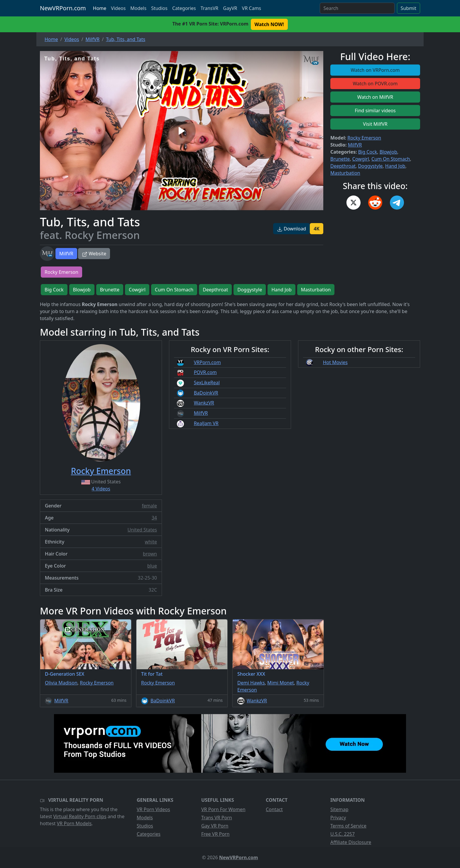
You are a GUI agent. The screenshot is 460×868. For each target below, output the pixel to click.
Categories (184, 8)
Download (291, 229)
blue (152, 566)
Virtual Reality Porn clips (80, 816)
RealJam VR (206, 423)
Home (100, 8)
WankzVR (204, 403)
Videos (118, 8)
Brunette (340, 159)
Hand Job (395, 166)
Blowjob (388, 152)
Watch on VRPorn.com (375, 70)
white (151, 542)
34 (154, 518)
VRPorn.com (207, 362)
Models (138, 8)
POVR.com (205, 372)
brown (150, 554)
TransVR (209, 8)
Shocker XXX (251, 674)
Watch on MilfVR (375, 97)
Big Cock (368, 152)
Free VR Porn (215, 834)
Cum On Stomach (391, 159)
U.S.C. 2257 (343, 834)
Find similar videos (375, 111)
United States (142, 530)
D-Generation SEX (65, 674)
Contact (274, 809)
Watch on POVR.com (375, 84)
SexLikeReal (207, 383)
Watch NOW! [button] (269, 24)
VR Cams (252, 8)
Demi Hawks (251, 683)
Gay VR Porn (215, 826)
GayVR (230, 8)
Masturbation (345, 173)
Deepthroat (343, 166)
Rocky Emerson (364, 138)
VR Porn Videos (153, 809)
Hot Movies (335, 362)
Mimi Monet (281, 683)
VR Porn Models (74, 823)
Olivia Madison (61, 683)
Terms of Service (348, 826)
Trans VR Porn (217, 818)
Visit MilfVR (375, 124)
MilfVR (66, 254)
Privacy (338, 818)
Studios (159, 8)
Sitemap (339, 809)
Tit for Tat (152, 674)
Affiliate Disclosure (351, 842)
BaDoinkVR (206, 393)
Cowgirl (361, 159)
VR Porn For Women (223, 809)
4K (317, 229)
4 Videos (101, 489)
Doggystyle (370, 166)
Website (94, 254)
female (149, 506)
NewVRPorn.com (63, 8)
